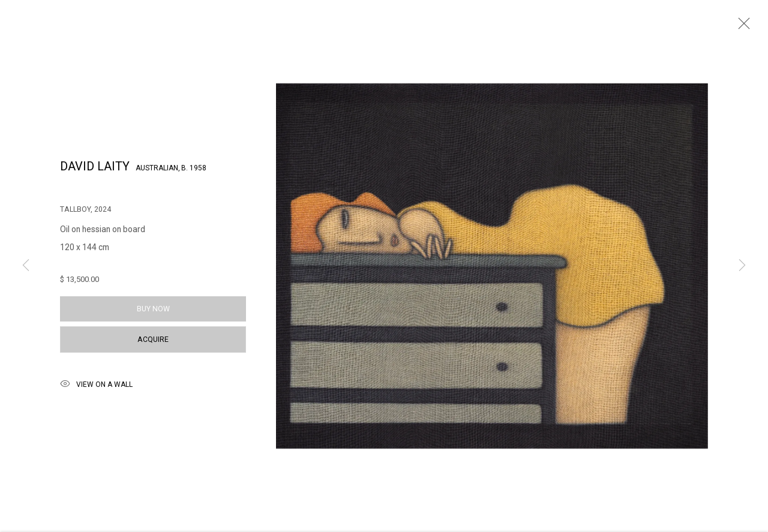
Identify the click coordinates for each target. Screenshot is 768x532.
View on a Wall (96, 390)
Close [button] (741, 27)
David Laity (95, 171)
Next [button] (742, 266)
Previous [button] (26, 266)
